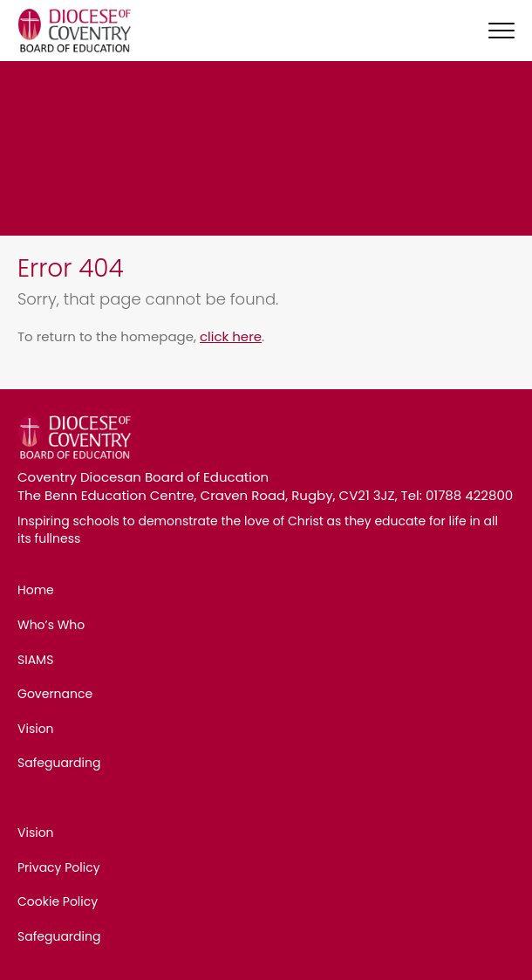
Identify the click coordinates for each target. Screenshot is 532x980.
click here (231, 336)
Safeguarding (59, 763)
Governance (55, 694)
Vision (36, 729)
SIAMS (35, 660)
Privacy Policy (59, 867)
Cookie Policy (58, 901)
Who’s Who (51, 625)
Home (36, 590)
